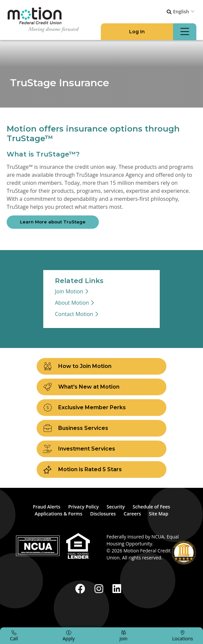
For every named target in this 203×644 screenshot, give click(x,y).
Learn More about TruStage (53, 222)
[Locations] (183, 636)
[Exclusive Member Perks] (102, 408)
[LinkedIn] (117, 589)
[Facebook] (82, 589)
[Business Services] (102, 428)
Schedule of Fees (151, 507)
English (181, 11)
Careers (132, 514)
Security (116, 507)
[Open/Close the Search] (169, 12)
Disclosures (103, 514)
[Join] (123, 636)
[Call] (14, 636)
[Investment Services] (102, 449)
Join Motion (69, 291)
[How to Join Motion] (102, 366)
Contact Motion (74, 314)
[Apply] (69, 636)
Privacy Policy (84, 507)
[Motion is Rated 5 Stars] (102, 470)
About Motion (72, 303)
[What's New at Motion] (102, 387)
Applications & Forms (58, 514)
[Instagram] (100, 589)
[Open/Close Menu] (185, 32)
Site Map (159, 514)
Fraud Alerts (47, 507)
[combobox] (185, 11)
